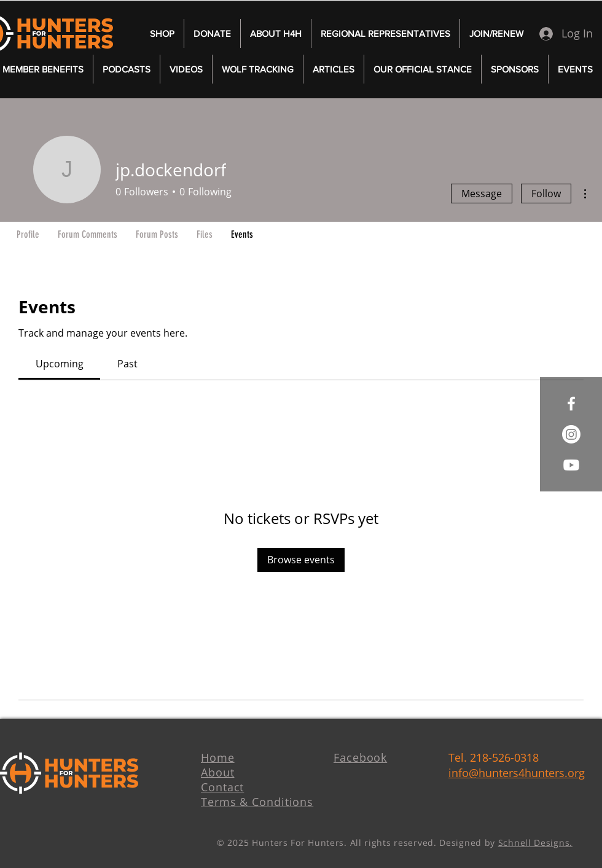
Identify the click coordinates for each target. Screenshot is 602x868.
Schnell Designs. (535, 843)
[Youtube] (571, 465)
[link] (60, 364)
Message (482, 194)
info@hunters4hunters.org (517, 773)
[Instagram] (571, 434)
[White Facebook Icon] (571, 404)
